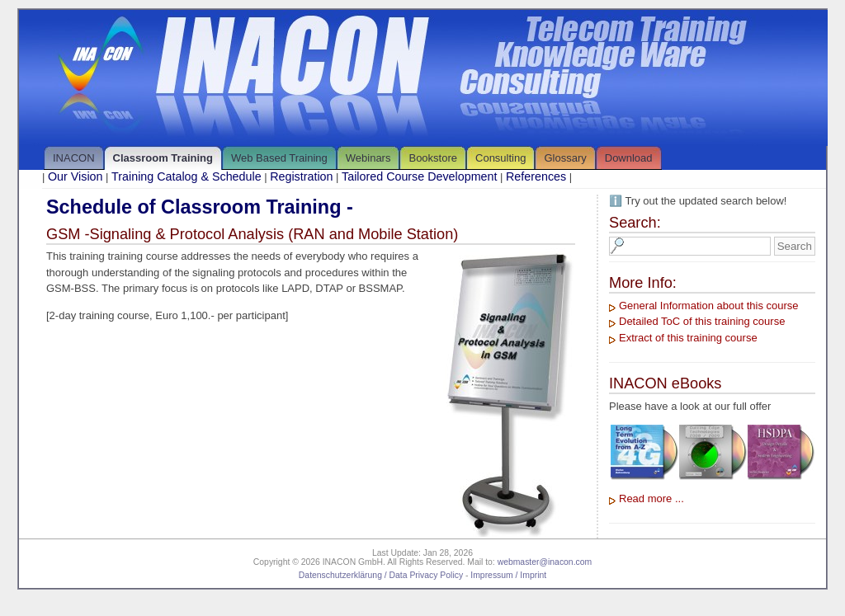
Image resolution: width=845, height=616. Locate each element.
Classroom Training (163, 158)
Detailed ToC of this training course (702, 321)
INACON (74, 158)
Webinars (368, 158)
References (536, 176)
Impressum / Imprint (508, 575)
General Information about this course (709, 306)
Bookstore (433, 158)
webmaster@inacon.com (545, 562)
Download (629, 158)
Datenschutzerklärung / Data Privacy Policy (381, 575)
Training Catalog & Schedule (186, 176)
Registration (301, 176)
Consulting (500, 158)
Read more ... (651, 498)
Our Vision (76, 176)
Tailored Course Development (419, 176)
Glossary (565, 158)
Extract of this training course (688, 338)
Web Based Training (279, 158)
